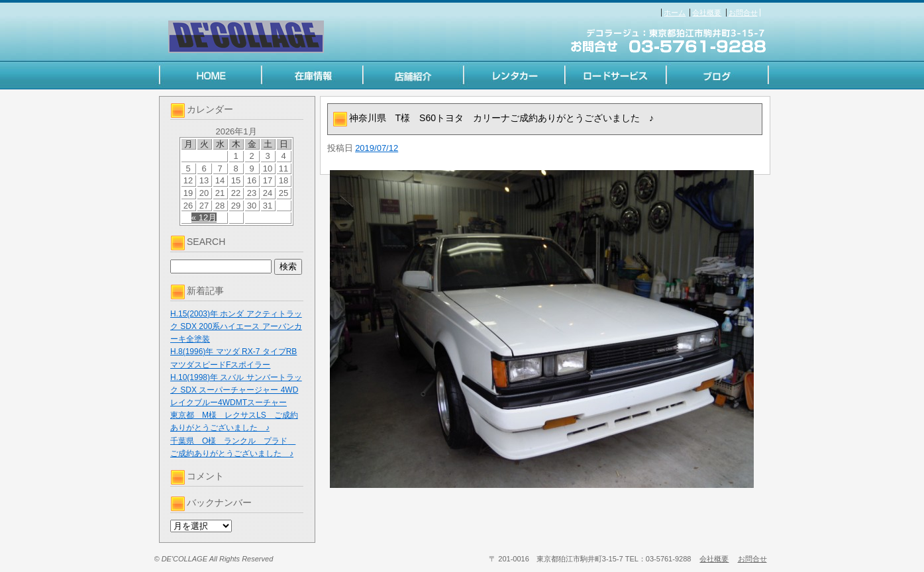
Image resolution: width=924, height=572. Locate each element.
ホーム (675, 13)
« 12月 (204, 217)
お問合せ (743, 13)
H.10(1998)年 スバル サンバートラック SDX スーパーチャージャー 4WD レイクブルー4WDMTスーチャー (236, 390)
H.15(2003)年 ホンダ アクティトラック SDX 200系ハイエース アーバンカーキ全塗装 (236, 326)
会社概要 (707, 13)
